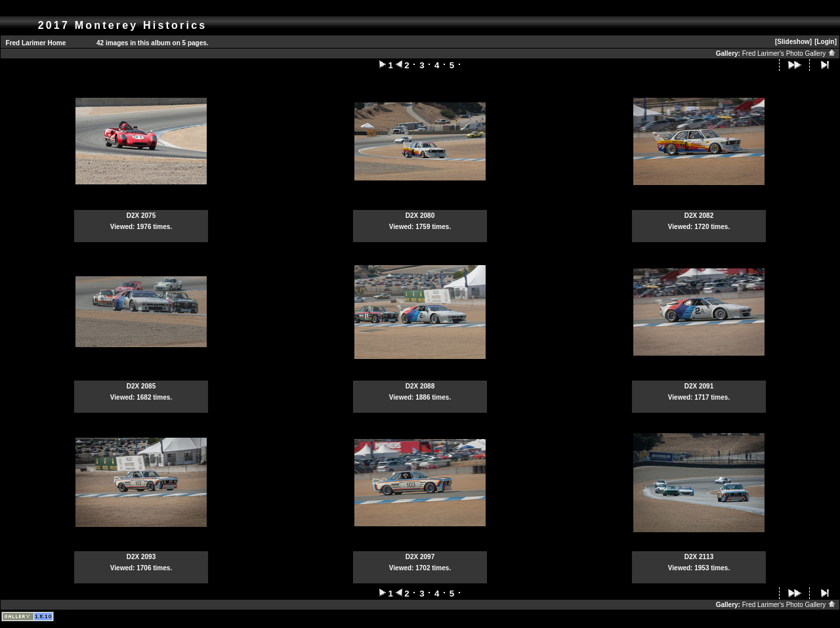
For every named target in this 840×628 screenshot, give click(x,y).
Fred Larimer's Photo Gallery (789, 53)
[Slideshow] (793, 42)
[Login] (826, 42)
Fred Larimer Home (36, 43)
